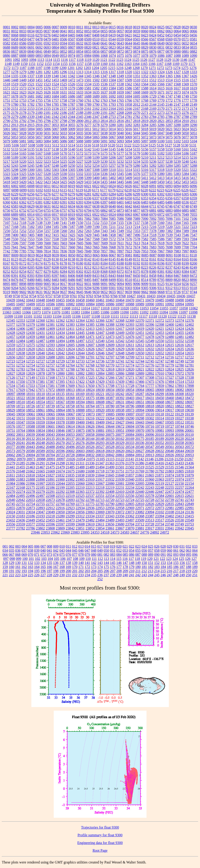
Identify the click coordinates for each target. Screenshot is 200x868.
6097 (7, 190)
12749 (179, 361)
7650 (47, 247)
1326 (169, 72)
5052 (7, 137)
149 (138, 563)
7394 (193, 231)
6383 (55, 202)
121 (156, 559)
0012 (88, 27)
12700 (80, 357)
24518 (105, 532)
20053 (70, 435)
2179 (31, 113)
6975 (169, 215)
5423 (47, 182)
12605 (70, 345)
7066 (15, 219)
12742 (130, 361)
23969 (65, 532)
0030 (193, 27)
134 (43, 563)
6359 (193, 198)
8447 (128, 276)
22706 (90, 500)
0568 (161, 39)
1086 (161, 56)
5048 (169, 133)
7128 (31, 223)
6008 (31, 186)
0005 (39, 27)
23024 (11, 512)
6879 (145, 210)
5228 (88, 162)
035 (12, 550)
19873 (70, 430)
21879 (189, 475)
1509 (128, 80)
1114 (49, 60)
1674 (185, 92)
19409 (100, 422)
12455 (179, 333)
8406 (72, 276)
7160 (161, 223)
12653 (170, 353)
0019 (137, 27)
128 (5, 563)
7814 (47, 251)
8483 (55, 280)
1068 (104, 56)
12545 (140, 341)
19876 (90, 430)
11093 (154, 312)
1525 (63, 84)
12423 (170, 329)
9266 (31, 288)
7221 (177, 227)
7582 (145, 239)
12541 (110, 341)
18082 (179, 390)
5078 (193, 137)
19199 (70, 418)
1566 (161, 84)
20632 (160, 451)
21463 (30, 467)
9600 (15, 292)
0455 (185, 35)
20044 (60, 435)
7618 (161, 243)
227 (43, 575)
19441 (130, 422)
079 (87, 555)
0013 (96, 27)
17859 (160, 386)
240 (125, 575)
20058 (90, 435)
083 (113, 555)
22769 (70, 504)
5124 (144, 145)
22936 (90, 508)
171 (81, 567)
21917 (100, 479)
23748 (170, 524)
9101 (153, 284)
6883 (169, 210)
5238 (169, 162)
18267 (130, 394)
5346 (128, 174)
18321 (11, 398)
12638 (21, 353)
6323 (47, 198)
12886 (120, 373)
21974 (179, 479)
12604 (60, 345)
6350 (128, 198)
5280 (137, 166)
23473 (70, 520)
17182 (70, 378)
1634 (88, 92)
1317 (112, 72)
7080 (72, 219)
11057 (174, 308)
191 (12, 571)
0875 (145, 52)
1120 (96, 60)
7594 (193, 239)
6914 (31, 215)
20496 (70, 447)
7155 (120, 223)
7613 (137, 243)
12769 (100, 365)
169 (68, 567)
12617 (189, 345)
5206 (112, 157)
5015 (120, 129)
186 (176, 567)
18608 (100, 402)
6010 (39, 186)
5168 (47, 153)
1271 (152, 68)
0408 (96, 35)
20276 (80, 443)
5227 (80, 162)
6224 (169, 190)
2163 (104, 109)
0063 (169, 31)
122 (163, 559)
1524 (55, 84)
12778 (160, 365)
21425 (170, 463)
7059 (7, 219)
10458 (80, 300)
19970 (140, 430)
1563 (137, 84)
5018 (145, 129)
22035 (50, 483)
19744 (179, 426)
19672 (120, 426)
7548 (7, 239)
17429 (100, 382)
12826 (189, 369)
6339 (112, 198)
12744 (140, 361)
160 (12, 567)
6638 (96, 206)
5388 (15, 178)
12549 (150, 341)
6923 (104, 215)
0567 (153, 39)
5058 (47, 137)
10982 (70, 304)
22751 (21, 504)
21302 (70, 463)
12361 (50, 320)
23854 (100, 528)
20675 (21, 455)
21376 (120, 463)
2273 (161, 113)
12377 (11, 325)
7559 (63, 239)
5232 (120, 162)
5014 (112, 129)
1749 (185, 96)
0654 (193, 43)
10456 (70, 300)
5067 (112, 137)
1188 (31, 68)
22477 (189, 492)
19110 (150, 414)
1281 (39, 72)
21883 (21, 479)
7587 (169, 239)
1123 (120, 60)
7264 (96, 231)
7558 (55, 239)
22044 (60, 483)
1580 (80, 88)
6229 (15, 194)
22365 (80, 492)
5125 (152, 145)
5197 (80, 157)
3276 (80, 125)
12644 (80, 353)
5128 (177, 145)
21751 (120, 471)
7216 (153, 227)
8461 (161, 276)
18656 (150, 402)
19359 (40, 422)
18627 (110, 402)
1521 (31, 84)
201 (75, 571)
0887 (15, 56)
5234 (137, 162)
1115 (57, 60)
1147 (192, 60)
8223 (145, 267)
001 (5, 546)
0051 (72, 31)
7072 (31, 219)
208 (119, 571)
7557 (47, 239)
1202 (79, 68)
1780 (15, 104)
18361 (60, 398)
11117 (143, 316)
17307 (140, 378)
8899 (31, 284)
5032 (55, 133)
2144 (153, 104)
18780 (110, 406)
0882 (193, 52)
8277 (39, 272)
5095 (137, 141)
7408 (39, 235)
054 (132, 550)
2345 (80, 117)
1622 (15, 92)
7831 (55, 251)
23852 (90, 528)
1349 (120, 76)
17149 (30, 378)
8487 (80, 280)
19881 (100, 430)
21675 (70, 471)
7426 (80, 235)
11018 (105, 308)
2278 (7, 117)
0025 (161, 27)
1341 (63, 76)
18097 (11, 394)
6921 (88, 215)
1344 (80, 76)
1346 (96, 76)
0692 (39, 47)
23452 (40, 520)
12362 (60, 320)
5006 (47, 129)
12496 (70, 341)
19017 (170, 410)
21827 (50, 475)
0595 (72, 43)
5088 (80, 141)
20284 (90, 443)
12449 (120, 333)
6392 (72, 202)
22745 (11, 504)
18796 (130, 406)
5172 (80, 153)
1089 (185, 56)
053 (125, 550)
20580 (30, 451)
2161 (88, 109)
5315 (137, 170)
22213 (90, 488)
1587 (137, 88)
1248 (128, 68)
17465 (130, 382)
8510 (128, 280)
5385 (193, 174)
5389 (23, 178)
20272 (70, 443)
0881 (185, 52)
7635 (7, 247)
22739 (170, 500)
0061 (153, 31)
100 (25, 559)
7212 (120, 227)
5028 (23, 133)
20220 (179, 439)
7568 (96, 239)
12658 (30, 357)
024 (144, 546)
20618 (100, 451)
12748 (170, 361)
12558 (189, 341)
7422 (63, 235)
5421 (31, 182)
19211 (80, 418)
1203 (87, 68)
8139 (80, 259)
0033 (23, 31)
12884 (100, 373)
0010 (72, 27)
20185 (150, 439)
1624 (31, 92)
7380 (161, 231)
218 (182, 571)
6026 (128, 186)
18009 (60, 390)
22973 (160, 508)
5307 (88, 170)
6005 (23, 186)
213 (151, 571)
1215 (112, 68)
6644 (145, 206)
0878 (169, 52)
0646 (145, 43)
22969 (130, 508)
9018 (72, 284)
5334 (96, 174)
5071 (137, 137)
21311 (80, 463)
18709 (11, 406)
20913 (150, 455)
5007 (55, 129)
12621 (40, 349)
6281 (88, 194)
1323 (153, 72)
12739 (110, 361)
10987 (120, 304)
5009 (72, 129)
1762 (96, 100)
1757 (55, 100)
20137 (70, 439)
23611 (100, 524)
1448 (15, 80)
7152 (96, 223)
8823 (185, 280)
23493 (120, 520)
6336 (88, 198)
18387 (110, 398)
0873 (128, 52)
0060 (145, 31)
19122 (169, 414)
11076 (56, 312)
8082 (137, 255)
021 (125, 546)
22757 (50, 504)
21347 (100, 463)
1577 (55, 88)
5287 (185, 166)
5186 (185, 153)
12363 (70, 320)
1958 (128, 104)
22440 (140, 492)
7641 (15, 247)
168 (62, 567)
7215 (145, 227)
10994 (179, 304)
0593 (55, 43)
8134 (63, 259)
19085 (110, 414)
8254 (23, 272)
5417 (193, 178)
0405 (72, 35)
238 (113, 575)
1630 (55, 92)
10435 (171, 296)
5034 (72, 133)
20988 (41, 459)
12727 (40, 361)
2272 (153, 113)
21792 (160, 471)
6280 (80, 194)
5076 (177, 137)
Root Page (100, 850)
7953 (145, 251)
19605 (60, 426)
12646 (100, 353)
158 (195, 563)
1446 (7, 80)
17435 (110, 382)
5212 (161, 157)
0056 (112, 31)
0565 (137, 39)
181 (144, 567)
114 (113, 559)
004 (24, 546)
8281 (55, 272)
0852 (63, 52)
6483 (145, 202)
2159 (80, 109)
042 (56, 550)
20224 (189, 439)
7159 (153, 223)
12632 (150, 349)
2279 (15, 117)
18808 (140, 406)
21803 (170, 471)
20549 (160, 447)
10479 (150, 300)
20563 (179, 447)
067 (12, 555)
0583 (15, 43)
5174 (96, 153)
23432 (11, 520)
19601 (50, 426)
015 (94, 546)
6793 (80, 210)
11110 (105, 316)
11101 (28, 316)
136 (56, 563)
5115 (80, 145)
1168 (168, 64)
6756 (55, 210)
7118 (23, 223)
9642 (72, 292)
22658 (40, 500)
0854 (80, 52)
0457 (7, 39)
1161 (112, 64)
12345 (11, 320)
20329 (120, 443)
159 (5, 567)
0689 (15, 47)
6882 (161, 210)
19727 (170, 426)
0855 (88, 52)
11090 (124, 312)
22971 (140, 508)
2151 (15, 109)
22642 (21, 500)
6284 (112, 194)
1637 (104, 92)
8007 (7, 255)
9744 (193, 292)
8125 (23, 259)
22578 (150, 496)
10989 (140, 304)
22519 (70, 496)
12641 (50, 353)
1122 (112, 60)
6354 (153, 198)
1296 (63, 72)
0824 (120, 47)
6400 (112, 202)
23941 (170, 528)
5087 (72, 141)
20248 (40, 443)
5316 (145, 170)
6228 (7, 194)
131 (24, 563)
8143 (96, 259)
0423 (145, 35)
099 (19, 559)
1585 (120, 88)
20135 (50, 439)
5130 (185, 145)
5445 (120, 182)
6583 (15, 206)
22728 (150, 500)
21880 (11, 479)
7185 (55, 227)
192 (18, 571)
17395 (60, 382)
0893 (39, 56)
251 (195, 575)
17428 (90, 382)
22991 (189, 508)
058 (157, 550)
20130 (21, 439)
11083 (76, 312)
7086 (120, 219)
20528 (110, 447)
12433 (50, 333)
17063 (170, 373)
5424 (55, 182)
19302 (150, 418)
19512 (179, 422)
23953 (45, 532)
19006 (150, 410)
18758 (70, 406)
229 (56, 575)
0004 (31, 27)
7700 (185, 247)
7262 (80, 231)
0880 (177, 52)
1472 (72, 80)
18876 (70, 410)
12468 (80, 337)
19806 (30, 430)
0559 (120, 39)
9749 (8, 296)
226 (37, 575)
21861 (140, 475)
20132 (30, 439)
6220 (144, 190)
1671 (161, 92)
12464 (70, 337)
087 (138, 555)
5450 (161, 182)
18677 (170, 402)
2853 (169, 121)
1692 (112, 96)
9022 (80, 284)
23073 (130, 512)
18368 (70, 398)
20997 (61, 459)
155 (176, 563)
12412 (80, 329)
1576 (47, 88)
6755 (47, 210)
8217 (128, 267)
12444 (70, 333)
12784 (30, 369)
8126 (31, 259)
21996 (30, 483)
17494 (170, 382)
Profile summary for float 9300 (100, 835)
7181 (23, 227)
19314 (160, 418)
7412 (47, 235)
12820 (130, 369)
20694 (30, 455)
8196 (161, 263)
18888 (80, 410)
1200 (63, 68)
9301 (112, 288)
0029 (185, 27)
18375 (90, 398)
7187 (72, 227)
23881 (140, 528)
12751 (11, 365)
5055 (23, 137)
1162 (120, 64)
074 (56, 555)
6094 (177, 186)
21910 (90, 479)
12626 (90, 349)
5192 (39, 157)
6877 (137, 210)
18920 (100, 410)
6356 (169, 198)
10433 (151, 296)
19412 (110, 422)
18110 (41, 394)
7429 (88, 235)
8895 (7, 284)
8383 (177, 272)
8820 (177, 280)
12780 (179, 365)
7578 (137, 239)
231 (68, 575)
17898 (189, 386)
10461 (100, 300)
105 (56, 559)
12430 (30, 333)
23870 (130, 528)
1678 (15, 96)
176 (113, 567)
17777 (150, 386)
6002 (15, 186)
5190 (23, 157)
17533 (189, 382)
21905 (80, 479)
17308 (150, 378)
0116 (31, 35)
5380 (161, 174)
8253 (15, 272)
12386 (100, 325)
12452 (150, 333)
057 (151, 550)
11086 (105, 312)
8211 (80, 267)
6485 (161, 202)
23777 (11, 528)
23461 (60, 520)
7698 (169, 247)
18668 (160, 402)
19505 (170, 422)
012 (75, 546)
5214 (177, 157)
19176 (40, 418)
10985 (100, 304)
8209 (63, 267)
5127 (168, 145)
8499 (112, 280)
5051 (193, 133)
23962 (55, 532)
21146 (149, 459)
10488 (170, 300)
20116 (10, 439)
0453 (169, 35)
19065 (51, 414)
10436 (181, 296)
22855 (11, 508)
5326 (31, 174)
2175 (7, 113)
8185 (112, 263)
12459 (30, 337)
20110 (189, 435)
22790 (110, 504)
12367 (110, 320)
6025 (120, 186)
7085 (112, 219)
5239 (177, 162)
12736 (100, 361)
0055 (104, 31)
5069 (128, 137)
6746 (169, 206)
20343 (150, 443)
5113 (64, 145)
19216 (90, 418)
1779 (7, 104)
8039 (56, 255)
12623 (60, 349)
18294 (149, 394)
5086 (63, 141)
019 (113, 546)
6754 (39, 210)
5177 (120, 153)
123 (169, 559)
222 (12, 575)
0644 (128, 43)
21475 (50, 467)
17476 (160, 382)
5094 (128, 141)
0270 (39, 35)
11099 (9, 316)
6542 (7, 206)
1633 (80, 92)
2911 (193, 121)
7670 (120, 247)
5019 (153, 129)
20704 (50, 455)
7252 (23, 231)
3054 (63, 125)
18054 (130, 390)
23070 (110, 512)
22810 (140, 504)
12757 (50, 365)
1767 (137, 100)
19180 (50, 418)
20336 (140, 443)
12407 (30, 329)
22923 (70, 508)
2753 (112, 117)
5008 (63, 129)
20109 (179, 435)
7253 (31, 231)
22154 (189, 483)
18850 (21, 410)
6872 (112, 210)
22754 (30, 504)
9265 (23, 288)
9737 (185, 292)
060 (170, 550)
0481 (55, 39)
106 (63, 559)
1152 (40, 64)
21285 (21, 463)
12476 (130, 337)
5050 (185, 133)
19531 (189, 422)
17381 (40, 382)
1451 (39, 80)
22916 (60, 508)
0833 (177, 47)
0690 (23, 47)
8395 (47, 276)
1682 (39, 96)
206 (106, 571)
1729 (153, 96)
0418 (104, 35)
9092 (112, 284)
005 (30, 546)
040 (43, 550)
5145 (112, 149)
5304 (63, 170)
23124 (179, 512)
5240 (185, 162)
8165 (185, 259)
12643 (70, 353)
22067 (100, 483)
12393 (130, 325)
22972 (150, 508)
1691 (104, 96)
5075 (169, 137)
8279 (47, 272)
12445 (80, 333)
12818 (110, 369)
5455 (193, 182)
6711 (153, 206)
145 (113, 563)
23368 (140, 516)
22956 (110, 508)
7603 (63, 243)
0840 (31, 52)
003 (18, 546)
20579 (21, 451)
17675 (100, 386)
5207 (120, 157)
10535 (40, 304)
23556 (11, 524)
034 (5, 550)
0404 (63, 35)
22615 (179, 496)
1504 (112, 80)
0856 (96, 52)
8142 (88, 259)
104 (50, 559)
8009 (15, 255)
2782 (137, 117)
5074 (161, 137)
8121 (7, 259)
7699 (177, 247)
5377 (145, 174)
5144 (104, 149)
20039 (30, 435)
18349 (50, 398)
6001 (7, 186)
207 (113, 571)
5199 (96, 157)
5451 (169, 182)
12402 (189, 325)
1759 (72, 100)
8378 (145, 272)
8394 (39, 276)
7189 (88, 227)
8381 (161, 272)
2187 (72, 113)
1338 (39, 76)
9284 (55, 288)
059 (163, 550)
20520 (80, 447)
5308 (96, 170)
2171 (169, 109)
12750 (189, 361)
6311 (39, 198)
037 (24, 550)
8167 (7, 263)
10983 (80, 304)
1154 (56, 64)
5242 (7, 166)
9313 (177, 288)
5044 (137, 133)
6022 (96, 186)
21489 (90, 467)
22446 (150, 492)
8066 (104, 255)
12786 (50, 369)
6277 (55, 194)
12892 (150, 373)
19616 (80, 426)
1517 (193, 80)
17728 (130, 386)
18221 (100, 394)
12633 (160, 349)
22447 (160, 492)
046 (81, 550)
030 (176, 546)
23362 (130, 516)
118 (137, 559)
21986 (21, 483)
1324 (161, 72)
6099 (23, 190)
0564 (128, 39)
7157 (136, 223)
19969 (130, 430)
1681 (31, 96)
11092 (144, 312)
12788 (70, 369)
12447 (100, 333)
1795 (120, 104)
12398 (160, 325)
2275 (177, 113)
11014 (85, 308)
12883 (90, 373)
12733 (80, 361)
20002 (11, 435)
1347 (104, 76)
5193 (47, 157)
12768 (90, 365)
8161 (153, 259)
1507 (120, 80)
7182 (31, 227)
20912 (140, 455)
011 (68, 546)
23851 (80, 528)
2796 (47, 121)
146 (119, 563)
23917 (150, 528)
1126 (144, 60)
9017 (63, 284)
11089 (115, 312)
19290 (130, 418)
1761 (88, 100)
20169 (130, 439)
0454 (177, 35)
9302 (120, 288)
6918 (63, 215)
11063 (7, 312)
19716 (150, 426)
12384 (80, 325)
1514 (169, 80)
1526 (72, 84)
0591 (39, 43)
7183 (39, 227)
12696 (70, 357)
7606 (88, 243)
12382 (60, 325)
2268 (120, 113)
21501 (120, 467)
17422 (80, 382)
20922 (160, 455)
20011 (21, 435)
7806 (39, 251)
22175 (30, 488)
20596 (60, 451)
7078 (55, 219)
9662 (145, 292)
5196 (72, 157)
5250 (72, 166)
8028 (47, 255)
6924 (112, 215)
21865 (150, 475)
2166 (128, 109)
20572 (189, 447)
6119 (79, 190)
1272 (160, 68)
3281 (120, 125)
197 (49, 571)
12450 (130, 333)
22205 (70, 488)
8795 (161, 280)
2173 (185, 109)
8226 (153, 267)
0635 (88, 43)
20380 (21, 447)
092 (170, 555)
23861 (110, 528)
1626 (47, 92)
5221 (31, 162)
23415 (189, 516)
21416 (160, 463)
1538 (120, 84)
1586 (128, 88)
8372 (120, 272)
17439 (120, 382)
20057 (80, 435)
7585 (153, 239)
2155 (47, 109)
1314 (88, 72)
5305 (72, 170)
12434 (60, 333)
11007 (56, 308)
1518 (7, 84)
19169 (30, 418)
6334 (72, 198)
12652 (160, 353)
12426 (189, 329)
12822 (150, 369)
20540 (140, 447)
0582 (7, 43)
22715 (100, 500)
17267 (120, 378)
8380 (153, 272)
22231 (120, 488)
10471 (140, 300)
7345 (112, 231)
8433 (96, 276)
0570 (177, 39)
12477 (140, 337)
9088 (96, 284)
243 (144, 575)
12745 (150, 361)
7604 (72, 243)
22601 (170, 496)
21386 (140, 463)
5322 (193, 170)
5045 (145, 133)
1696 (145, 96)
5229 (96, 162)
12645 (90, 353)
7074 (39, 219)
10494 (189, 300)
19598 (40, 426)
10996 (7, 308)
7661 (80, 247)
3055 (72, 125)
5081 (23, 141)
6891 (23, 215)
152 (157, 563)
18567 (60, 402)
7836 (63, 251)
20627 (140, 451)
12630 (130, 349)
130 (18, 563)
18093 (189, 390)
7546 (185, 235)
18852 (30, 410)
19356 (30, 422)
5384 (185, 174)
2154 (39, 109)
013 (81, 546)
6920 (80, 215)
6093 (169, 186)
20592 (50, 451)
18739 (50, 406)
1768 (145, 100)
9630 (31, 292)
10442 (21, 300)
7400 (15, 235)
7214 (137, 227)
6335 (80, 198)
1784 (47, 104)
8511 (136, 280)
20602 (70, 451)
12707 (110, 357)
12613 (150, 345)
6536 (185, 202)
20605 (90, 451)
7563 (72, 239)
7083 (96, 219)
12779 (170, 365)
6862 (104, 210)
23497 (130, 520)
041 (49, 550)
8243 (177, 267)
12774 (130, 365)
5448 (145, 182)
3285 (153, 125)
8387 (193, 272)
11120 (162, 316)
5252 (88, 166)
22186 (50, 488)
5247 (47, 166)
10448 (40, 300)
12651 (150, 353)
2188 (80, 113)
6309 (23, 198)
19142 (11, 418)
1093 (25, 60)
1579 (72, 88)
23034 (30, 512)
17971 (40, 390)
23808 (50, 528)
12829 (30, 373)
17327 (170, 378)
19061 (31, 414)
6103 (47, 190)
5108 (32, 145)
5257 (112, 166)
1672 (169, 92)
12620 (30, 349)
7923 (128, 251)
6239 (23, 194)
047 (87, 550)
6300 (145, 194)
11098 (193, 312)
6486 (169, 202)
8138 (72, 259)
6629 (31, 206)
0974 (72, 56)
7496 (137, 235)
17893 (179, 386)
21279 (11, 463)
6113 (55, 190)
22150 (179, 483)
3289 (185, 125)
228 (49, 575)
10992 (170, 304)
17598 (60, 386)
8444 (120, 276)
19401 (90, 422)
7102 (185, 219)
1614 (153, 88)
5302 (47, 170)
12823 (160, 369)
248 (176, 575)
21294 (50, 463)
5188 (7, 157)
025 (151, 546)
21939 (120, 479)
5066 (104, 137)
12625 (80, 349)
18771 (100, 406)
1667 (128, 92)
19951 (120, 430)
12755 (40, 365)
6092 (161, 186)
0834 (185, 47)
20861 (120, 455)
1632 (72, 92)
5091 (104, 141)
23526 (170, 520)
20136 (60, 439)
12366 (100, 320)
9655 (112, 292)
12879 (50, 373)
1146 (184, 60)
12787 (60, 369)
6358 (185, 198)
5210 (145, 157)
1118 (80, 60)
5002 (15, 129)
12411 (70, 329)
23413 (179, 516)
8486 (72, 280)
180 (138, 567)
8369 (112, 272)
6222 (153, 190)
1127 (152, 60)
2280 (23, 117)
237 (106, 575)
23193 (40, 516)
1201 (71, 68)
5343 (112, 174)
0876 (153, 52)
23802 (40, 528)
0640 (96, 43)
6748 (185, 206)
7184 (47, 227)
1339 (47, 76)
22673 (50, 500)
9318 (193, 288)
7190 (96, 227)
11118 (153, 316)
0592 (47, 43)
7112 (15, 223)
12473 (110, 337)
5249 (63, 166)
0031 (7, 31)
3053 (55, 125)
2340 (39, 117)
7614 (145, 243)
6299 (137, 194)
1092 (16, 60)
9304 (137, 288)
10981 (60, 304)
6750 (7, 210)
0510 (96, 39)
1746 (161, 96)
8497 (96, 280)
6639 (104, 206)
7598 (31, 243)
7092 (153, 219)
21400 (150, 463)
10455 (60, 300)
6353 (145, 198)
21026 (71, 459)
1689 (96, 96)
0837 (15, 52)
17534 (11, 386)
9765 (106, 296)
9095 (128, 284)
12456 (189, 333)
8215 (112, 267)
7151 (88, 223)
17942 (30, 390)
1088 (177, 56)
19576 (11, 426)
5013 (104, 129)
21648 (21, 471)
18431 (150, 398)
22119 (159, 483)
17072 (179, 373)
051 (113, 550)
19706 (140, 426)
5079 (7, 141)
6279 (72, 194)
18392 (120, 398)
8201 (7, 267)
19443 (140, 422)
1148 (8, 64)
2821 (161, 121)
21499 (110, 467)
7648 (39, 247)
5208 (128, 157)
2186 (63, 113)
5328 (47, 174)
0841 (39, 52)
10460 (90, 300)
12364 (80, 320)
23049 (50, 512)
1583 (104, 88)
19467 (160, 422)
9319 (7, 292)
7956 (153, 251)
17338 (189, 378)
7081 (80, 219)
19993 (170, 430)
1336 (23, 76)
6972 (161, 215)
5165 (23, 153)
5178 (128, 153)
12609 (110, 345)
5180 (145, 153)
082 (106, 555)
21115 (110, 459)
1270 (144, 68)
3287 (169, 125)
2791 (15, 121)
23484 (100, 520)
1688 (88, 96)
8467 (177, 276)
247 (170, 575)
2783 (145, 117)
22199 (60, 488)
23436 (21, 520)
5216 (193, 157)
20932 (179, 455)
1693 (120, 96)
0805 (63, 47)
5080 (15, 141)
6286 (128, 194)
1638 (112, 92)
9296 (96, 288)
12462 (60, 337)
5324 (15, 174)
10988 (130, 304)
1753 (23, 100)
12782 (11, 369)
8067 (112, 255)
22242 (140, 488)
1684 (55, 96)
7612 (128, 243)
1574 (31, 88)
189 (195, 567)
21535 (170, 467)
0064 (177, 31)
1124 (128, 60)
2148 (185, 104)
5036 (88, 133)
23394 (160, 516)
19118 (159, 414)
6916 (47, 215)
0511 (104, 39)
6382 (47, 202)
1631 (63, 92)
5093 (120, 141)
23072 (120, 512)
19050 (21, 414)
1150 (24, 64)
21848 (120, 475)
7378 (153, 231)
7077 (47, 219)
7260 (63, 231)
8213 (96, 267)
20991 (51, 459)
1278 (15, 72)
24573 (115, 532)
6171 (96, 190)
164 (37, 567)
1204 (95, 68)
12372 (160, 320)
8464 (169, 276)
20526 (90, 447)
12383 (70, 325)
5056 (31, 137)
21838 (80, 475)
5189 (15, 157)
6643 (137, 206)
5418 (7, 182)
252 (100, 579)
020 (119, 546)
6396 (96, 202)
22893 (40, 508)
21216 (169, 459)
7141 (63, 223)
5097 (145, 141)
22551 (100, 496)
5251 (80, 166)
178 (125, 567)
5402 (112, 178)
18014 (80, 390)
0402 (55, 35)
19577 (21, 426)
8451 (145, 276)
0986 (96, 56)
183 (157, 567)
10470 (130, 300)
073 (49, 555)
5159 (169, 149)
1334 (7, 76)
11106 (76, 316)
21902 (70, 479)
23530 (179, 520)
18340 (40, 398)
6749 (193, 206)
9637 (63, 292)
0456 (193, 35)
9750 (16, 296)
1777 (185, 100)
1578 (63, 88)
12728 (50, 361)
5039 (112, 133)
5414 (169, 178)
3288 (177, 125)
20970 (21, 459)
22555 (120, 496)
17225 (90, 378)
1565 (153, 84)
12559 (11, 345)
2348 (104, 117)
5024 (185, 129)
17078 (189, 373)
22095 (140, 483)
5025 (193, 129)
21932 (110, 479)
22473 (170, 492)
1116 (64, 60)
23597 (60, 524)
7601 (55, 243)
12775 (140, 365)
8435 (104, 276)
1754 (31, 100)
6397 (104, 202)
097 (6, 559)
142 (94, 563)
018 (106, 546)
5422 (39, 182)
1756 (47, 100)
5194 (55, 157)
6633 (63, 206)
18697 (189, 402)
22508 (50, 496)
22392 (100, 492)
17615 (80, 386)
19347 (21, 422)
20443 (30, 447)
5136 (39, 149)
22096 (150, 483)
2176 (15, 113)
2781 (128, 117)
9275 (47, 288)
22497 (40, 496)
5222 (39, 162)
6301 (153, 194)
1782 (31, 104)
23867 (120, 528)
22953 (100, 508)
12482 (189, 337)
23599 (70, 524)
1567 (169, 84)
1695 (137, 96)
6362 (23, 202)
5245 (31, 166)
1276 (193, 68)
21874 (170, 475)
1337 (31, 76)
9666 (153, 292)
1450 (31, 80)
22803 (120, 504)
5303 (55, 170)
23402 (170, 516)
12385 (90, 325)
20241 (21, 443)
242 (138, 575)
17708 (110, 386)
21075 (91, 459)
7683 (153, 247)
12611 (130, 345)
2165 (120, 109)
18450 (160, 398)
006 (37, 546)
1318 (120, 72)
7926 (137, 251)
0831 (161, 47)
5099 (153, 141)
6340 (120, 198)
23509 (140, 520)
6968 (145, 215)
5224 (55, 162)
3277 (88, 125)
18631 (120, 402)
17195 (80, 378)
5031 (47, 133)
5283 (161, 166)
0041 (63, 31)
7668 (112, 247)
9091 (104, 284)
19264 (110, 418)
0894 (47, 56)
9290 (63, 288)
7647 (31, 247)
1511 (145, 80)
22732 (160, 500)
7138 (39, 223)
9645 (80, 292)
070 (30, 555)
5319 (169, 170)
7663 (88, 247)
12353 (21, 320)
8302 (80, 272)
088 (144, 555)
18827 (189, 406)
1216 (120, 68)
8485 (63, 280)
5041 (128, 133)
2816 (120, 121)
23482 (90, 520)
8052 (80, 255)
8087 (153, 255)
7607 (96, 243)
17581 (50, 386)
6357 (177, 198)
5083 (39, 141)
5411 (145, 178)
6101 (31, 190)
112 (100, 559)
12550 (160, 341)
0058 (128, 31)
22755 (40, 504)
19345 (11, 422)
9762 (81, 296)
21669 (50, 471)
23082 (140, 512)
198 (56, 571)
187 (182, 567)
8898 (23, 284)
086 (132, 555)
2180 (39, 113)
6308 (15, 198)
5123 (136, 145)
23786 (30, 528)
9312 (169, 288)
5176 (112, 153)
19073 (90, 414)
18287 (140, 394)
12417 (120, 329)
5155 (137, 149)
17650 (90, 386)
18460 (170, 398)
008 (49, 546)
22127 (170, 483)
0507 (72, 39)
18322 (21, 398)
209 (125, 571)
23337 (100, 516)
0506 (63, 39)
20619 (110, 451)
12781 (189, 365)
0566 (145, 39)
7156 (128, 223)
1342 (72, 76)
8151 (137, 259)
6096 (193, 186)
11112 (124, 316)
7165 (185, 223)
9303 (128, 288)
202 (81, 571)
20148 (100, 439)
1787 (72, 104)
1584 (112, 88)
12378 (21, 325)
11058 (183, 308)
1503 (104, 80)
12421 (160, 329)
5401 (104, 178)
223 (18, 575)
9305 (145, 288)
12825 (179, 369)
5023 (177, 129)
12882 (80, 373)
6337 (96, 198)
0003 (23, 27)
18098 (21, 394)
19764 (21, 430)
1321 (137, 72)
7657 (63, 247)
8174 (39, 263)
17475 (150, 382)
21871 (160, 475)
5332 (80, 174)
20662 (11, 455)
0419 (112, 35)
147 (125, 563)
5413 (161, 178)
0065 (185, 31)
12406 (21, 329)
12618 (11, 349)
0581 (193, 39)
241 (132, 575)
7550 (15, 239)
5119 (103, 145)
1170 (184, 64)
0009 (63, 27)
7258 (55, 231)
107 (69, 559)
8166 (193, 259)
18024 (90, 390)
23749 (179, 524)
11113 (134, 316)
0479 (47, 39)
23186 (30, 516)
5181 (153, 153)
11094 (164, 312)
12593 (50, 345)
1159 (96, 64)
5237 (161, 162)
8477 (23, 280)
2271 (145, 113)
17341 (11, 382)
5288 (193, 166)
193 (24, 571)
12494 (60, 341)
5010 (80, 129)
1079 (153, 56)
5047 (161, 133)
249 (182, 575)
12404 (11, 329)
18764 (90, 406)
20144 (90, 439)
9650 (96, 292)
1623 (23, 92)
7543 (177, 235)
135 (49, 563)
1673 (177, 92)
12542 (120, 341)
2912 (7, 125)
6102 (39, 190)
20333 (130, 443)
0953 (63, 56)
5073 (153, 137)
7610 (112, 243)
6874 (128, 210)
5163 (7, 153)
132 (30, 563)
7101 (177, 219)
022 (132, 546)
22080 (110, 483)
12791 (90, 369)
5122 (128, 145)
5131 (193, 145)
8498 (104, 280)
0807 (72, 47)
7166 (193, 223)
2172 (177, 109)
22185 (40, 488)
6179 (112, 190)
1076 (128, 56)
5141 (80, 149)
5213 (169, 157)
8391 (15, 276)
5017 (137, 129)
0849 (47, 52)
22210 (80, 488)
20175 (140, 439)
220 (195, 571)
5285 (177, 166)
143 (100, 563)
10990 (150, 304)
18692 (179, 402)
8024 (39, 255)
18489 (11, 402)
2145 (161, 104)
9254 (177, 284)
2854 (177, 121)
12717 (179, 357)
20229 (11, 443)
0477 (31, 39)
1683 (47, 96)
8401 (63, 276)
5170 (63, 153)
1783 (39, 104)
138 (68, 563)
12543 (130, 341)
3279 (104, 125)
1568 (177, 84)
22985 (179, 508)
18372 (80, 398)
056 (144, 550)
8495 (88, 280)
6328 (55, 198)
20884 (130, 455)
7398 (7, 235)
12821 (140, 369)
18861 (40, 410)
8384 (185, 272)
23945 (189, 528)
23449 (30, 520)
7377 (145, 231)
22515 (60, 496)
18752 (60, 406)
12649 (130, 353)
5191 (31, 157)
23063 (90, 512)
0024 (153, 27)
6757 (63, 210)
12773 (120, 365)
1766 (128, 100)
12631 (140, 349)
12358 (30, 320)
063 (188, 550)
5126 (160, 145)
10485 (160, 300)
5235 (145, 162)
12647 (110, 353)
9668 (161, 292)
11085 (95, 312)
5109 (40, 145)
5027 (15, 133)
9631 (39, 292)
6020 (80, 186)
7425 (72, 235)
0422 (137, 35)
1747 (169, 96)
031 (182, 546)
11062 (193, 308)
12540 (100, 341)
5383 (177, 174)
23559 (21, 524)
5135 (31, 149)
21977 (189, 479)
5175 (104, 153)
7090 (145, 219)
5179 (137, 153)
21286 (30, 463)
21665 (40, 471)
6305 (185, 194)
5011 (88, 129)
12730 (70, 361)
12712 (150, 357)
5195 (63, 157)
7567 (88, 239)
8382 (169, 272)
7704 (193, 247)
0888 (23, 56)
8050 (72, 255)
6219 (136, 190)
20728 (70, 455)
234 (87, 575)
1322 (145, 72)
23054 (70, 512)
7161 (169, 223)
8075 (121, 255)
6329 (63, 198)
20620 (120, 451)
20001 (189, 430)
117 (131, 559)
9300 (104, 288)
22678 (60, 500)
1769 (153, 100)
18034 (110, 390)
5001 (7, 129)
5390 (31, 178)
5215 (185, 157)
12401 (179, 325)
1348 (112, 76)
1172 (7, 68)
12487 (40, 341)
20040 (40, 435)
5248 (55, 166)
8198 (177, 263)
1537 (112, 84)
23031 (21, 512)
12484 (21, 341)
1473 (80, 80)
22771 (80, 504)
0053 (88, 31)
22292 (60, 492)
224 (24, 575)
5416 (185, 178)
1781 (23, 104)
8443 (112, 276)
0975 (80, 56)
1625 (39, 92)
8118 (193, 255)
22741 (179, 500)
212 (144, 571)
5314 (128, 170)
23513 (150, 520)
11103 (48, 316)
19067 (70, 414)
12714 (160, 357)
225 (30, 575)
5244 (23, 166)
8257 (31, 272)
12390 (120, 325)
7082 (88, 219)
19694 (130, 426)
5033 (63, 133)
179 (132, 567)
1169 (176, 64)
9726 (177, 292)
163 (30, 567)
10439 (11, 300)
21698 (90, 471)
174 (100, 567)
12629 (120, 349)
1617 (177, 88)
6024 (112, 186)
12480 (170, 337)
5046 (153, 133)
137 (62, 563)
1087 (169, 56)
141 (87, 563)
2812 (88, 121)
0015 (112, 27)
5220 (23, 162)
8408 (80, 276)
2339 (31, 117)
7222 (185, 227)
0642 (112, 43)
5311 (120, 170)
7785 (23, 251)
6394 (88, 202)
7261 (72, 231)
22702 (80, 500)
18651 (140, 402)
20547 (150, 447)
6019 (72, 186)
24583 (125, 532)
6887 (193, 210)
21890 (40, 479)
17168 (50, 378)
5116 (87, 145)
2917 (47, 125)
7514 (145, 235)
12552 (179, 341)
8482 (47, 280)
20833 (100, 455)
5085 (55, 141)
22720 (110, 500)
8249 (193, 267)
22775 (90, 504)
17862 (170, 386)
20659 (189, 451)
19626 (90, 426)
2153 (31, 109)
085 (125, 555)
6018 (63, 186)
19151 (21, 418)
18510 (21, 402)
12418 (130, 329)
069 (24, 555)
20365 (189, 443)
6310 (31, 198)
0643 (120, 43)
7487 (128, 235)
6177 (104, 190)
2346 (88, 117)
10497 (21, 304)
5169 (55, 153)
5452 (177, 182)
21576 (11, 471)
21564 (189, 467)
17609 (70, 386)
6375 (31, 202)
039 (37, 550)
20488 (50, 447)
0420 (120, 35)
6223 (161, 190)
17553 (30, 386)
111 (94, 559)
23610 (90, 524)
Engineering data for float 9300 (100, 843)
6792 (72, 210)
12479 (160, 337)
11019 (115, 308)
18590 (70, 402)
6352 (137, 198)
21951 (140, 479)
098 (12, 559)
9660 (137, 292)
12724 (21, 361)
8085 (145, 255)
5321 (185, 170)
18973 (130, 410)
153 (163, 563)
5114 (71, 145)
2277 (193, 113)
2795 (39, 121)
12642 (60, 353)
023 (138, 546)
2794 (31, 121)
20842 (110, 455)
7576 (128, 239)
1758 (63, 100)
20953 (189, 455)
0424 (153, 35)
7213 (128, 227)
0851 (55, 52)
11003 (46, 308)
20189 (160, 439)
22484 (11, 496)
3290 (193, 125)
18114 (50, 394)
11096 (173, 312)
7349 (120, 231)
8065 (96, 255)
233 (81, 575)
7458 (112, 235)
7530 (161, 235)
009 (56, 546)
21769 (140, 471)
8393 (31, 276)
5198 (88, 157)
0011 (80, 27)
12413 (90, 329)
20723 (60, 455)
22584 (160, 496)
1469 (63, 80)
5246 (39, 166)
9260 (7, 288)
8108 (177, 255)
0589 (31, 43)
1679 (23, 96)
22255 (170, 488)
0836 (7, 52)
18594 (80, 402)
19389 (70, 422)
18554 (40, 402)
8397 (55, 276)
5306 (80, 170)
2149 (193, 104)
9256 (185, 284)
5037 (96, 133)
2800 (80, 121)
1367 (185, 76)
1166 (152, 64)
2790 (7, 121)
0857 (104, 52)
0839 (23, 52)
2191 (104, 113)
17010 (160, 373)
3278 (96, 125)
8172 (23, 263)
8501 (120, 280)
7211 (112, 227)
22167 (11, 488)
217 (176, 571)
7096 (169, 219)
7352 (128, 231)
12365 (90, 320)
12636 (189, 349)
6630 (39, 206)
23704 (130, 524)
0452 (161, 35)
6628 (23, 206)
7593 (185, 239)
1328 (185, 72)
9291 (72, 288)
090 (157, 555)
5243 (15, 166)
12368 (120, 320)
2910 (185, 121)
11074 (46, 312)
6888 (7, 215)
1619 (193, 88)
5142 (88, 149)
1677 (7, 96)
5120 (112, 145)
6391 (63, 202)
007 (43, 546)
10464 (120, 300)
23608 (80, 524)
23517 (160, 520)
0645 (137, 43)
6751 (15, 210)
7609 (104, 243)
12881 (70, 373)
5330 (63, 174)
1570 (193, 84)
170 (75, 567)
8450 (137, 276)
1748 (177, 96)
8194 (153, 263)
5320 (177, 170)
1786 (63, 104)
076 (68, 555)
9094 (120, 284)
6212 (120, 190)
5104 (193, 141)
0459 (23, 39)
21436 (189, 463)
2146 (169, 104)
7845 (80, 251)
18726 (30, 406)
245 (157, 575)
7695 (161, 247)
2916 (39, 125)
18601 (90, 402)
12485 (30, 341)
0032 (15, 31)
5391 (39, 178)
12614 (160, 345)
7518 (153, 235)
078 (81, 555)
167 (56, 567)
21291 (40, 463)
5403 (120, 178)
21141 (130, 459)
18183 (90, 394)
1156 (72, 64)
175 (106, 567)
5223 (47, 162)
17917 (11, 390)
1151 (32, 64)
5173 (88, 153)
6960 (120, 215)
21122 (120, 459)
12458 (21, 337)
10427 (131, 296)
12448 (110, 333)
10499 (30, 304)
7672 (128, 247)
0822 (104, 47)
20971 (31, 459)
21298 (60, 463)
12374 (179, 320)
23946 (35, 532)
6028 (145, 186)
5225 (63, 162)
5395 (55, 178)
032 (188, 546)
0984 (88, 56)
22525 (80, 496)
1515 (177, 80)
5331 (72, 174)
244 (151, 575)
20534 (130, 447)
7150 (79, 223)
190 (5, 571)
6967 (137, 215)
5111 (48, 145)
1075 (120, 56)
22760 (60, 504)
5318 (161, 170)
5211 (153, 157)
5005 (39, 129)
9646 (88, 292)
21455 (21, 467)
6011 (47, 186)
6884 (177, 210)
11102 (38, 316)
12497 (80, 341)
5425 (63, 182)
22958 (120, 508)
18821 (170, 406)
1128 (160, 60)
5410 (137, 178)
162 (24, 567)
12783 (21, 369)
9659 (128, 292)
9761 (73, 296)
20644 (179, 451)
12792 (100, 369)
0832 (169, 47)
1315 (96, 72)
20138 (80, 439)
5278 (120, 166)
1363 (153, 76)
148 (132, 563)
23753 (189, 524)
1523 (47, 84)
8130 (55, 259)
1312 (72, 72)
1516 (185, 80)
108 (75, 559)
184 (163, 567)
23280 (60, 516)
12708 (120, 357)
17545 (21, 386)
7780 (15, 251)
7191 (104, 227)
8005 (193, 251)
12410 (60, 329)
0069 (23, 35)
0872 (120, 52)
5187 (193, 153)
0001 (7, 27)
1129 (168, 60)
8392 (23, 276)
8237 (169, 267)
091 (163, 555)
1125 (136, 60)
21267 (189, 459)
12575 (30, 345)
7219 (161, 227)
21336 (90, 463)
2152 (23, 109)
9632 (47, 292)
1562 (128, 84)
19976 (150, 430)
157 (188, 563)
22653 (30, 500)
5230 (104, 162)
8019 (31, 255)
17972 (50, 390)
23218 (50, 516)
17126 (11, 378)
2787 (177, 117)
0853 (72, 52)
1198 (47, 68)
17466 (140, 382)
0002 (15, 27)
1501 (88, 80)
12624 (70, 349)
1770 (161, 100)
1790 (96, 104)
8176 (55, 263)
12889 (140, 373)
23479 (80, 520)
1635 (96, 92)
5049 (177, 133)
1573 (23, 88)
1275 (185, 68)
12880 (60, 373)
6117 (71, 190)
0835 (193, 47)
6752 (23, 210)
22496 (30, 496)
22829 (160, 504)
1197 (39, 68)
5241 (193, 162)
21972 (170, 479)
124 (175, 559)
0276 (47, 35)
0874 (137, 52)
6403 (128, 202)
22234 (130, 488)
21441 (11, 467)
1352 (145, 76)
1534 (88, 84)
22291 (50, 492)
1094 (33, 60)
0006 (47, 27)
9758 (57, 296)
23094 (150, 512)
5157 (153, 149)
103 (44, 559)
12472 (100, 337)
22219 (110, 488)
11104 (57, 316)
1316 (104, 72)
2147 (177, 104)
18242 (120, 394)
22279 (40, 492)
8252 (7, 272)
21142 (139, 459)
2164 (112, 109)
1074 (112, 56)
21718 (100, 471)
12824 (170, 369)
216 (170, 571)
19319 (170, 418)
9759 (65, 296)
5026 (7, 133)
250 (188, 575)
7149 (71, 223)
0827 (128, 47)
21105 (100, 459)
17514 (179, 382)
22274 (21, 492)
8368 (104, 272)
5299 (23, 170)
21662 (30, 471)
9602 (23, 292)
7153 (104, 223)
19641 (100, 426)
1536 (104, 84)
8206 (39, 267)
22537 (90, 496)
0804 (55, 47)
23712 (140, 524)
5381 (169, 174)
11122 (172, 316)
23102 (160, 512)
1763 (104, 100)
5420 (23, 182)
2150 (7, 109)
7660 (72, 247)
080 (94, 555)
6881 (153, 210)
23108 (170, 512)
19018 (179, 410)
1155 (64, 64)
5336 (104, 174)
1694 (128, 96)
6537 (193, 202)
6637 (88, 206)
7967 (161, 251)
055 (138, 550)
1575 (39, 88)
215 (163, 571)
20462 (40, 447)
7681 (145, 247)
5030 (39, 133)
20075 (110, 435)
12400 (170, 325)
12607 (90, 345)
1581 (88, 88)
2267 (112, 113)
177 (119, 567)
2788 (185, 117)
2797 (55, 121)
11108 (96, 316)
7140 (55, 223)
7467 (120, 235)
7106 (193, 219)
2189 (88, 113)
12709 (130, 357)
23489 (110, 520)
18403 (130, 398)
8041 (64, 255)
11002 (36, 308)
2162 (96, 109)
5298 (15, 170)
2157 (63, 109)
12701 (90, 357)
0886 (7, 56)
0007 (55, 27)
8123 (15, 259)
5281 (145, 166)
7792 (31, 251)
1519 (15, 84)
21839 (90, 475)
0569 (169, 39)
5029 (31, 133)
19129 (179, 414)
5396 (63, 178)
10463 (110, 300)
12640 (40, 353)
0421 (128, 35)
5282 (153, 166)
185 (170, 567)
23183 (21, 516)
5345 (120, 174)
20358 (179, 443)
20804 (80, 455)
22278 (30, 492)
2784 (153, 117)
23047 (40, 512)
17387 (50, 382)
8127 (39, 259)
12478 (150, 337)
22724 (130, 500)
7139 (47, 223)
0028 (177, 27)
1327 (177, 72)
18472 (189, 398)
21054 (81, 459)
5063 (80, 137)
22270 (11, 492)
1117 (72, 60)
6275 (39, 194)
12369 (130, 320)
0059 (137, 31)
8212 (88, 267)
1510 (137, 80)
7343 (104, 231)
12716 (170, 357)
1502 (96, 80)
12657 (21, 357)
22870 (21, 508)
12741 (120, 361)
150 (144, 563)
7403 (23, 235)
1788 (80, 104)
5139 (63, 149)
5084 (47, 141)
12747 (160, 361)
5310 (112, 170)
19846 (60, 430)
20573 (11, 451)
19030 (189, 410)
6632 (55, 206)
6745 (161, 206)
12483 (11, 341)
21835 (70, 475)
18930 (110, 410)
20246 (30, 443)
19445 (150, 422)
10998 (27, 308)
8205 (31, 267)
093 (176, 555)
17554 (40, 386)
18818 (150, 406)
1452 (47, 80)
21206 (159, 459)
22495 (21, 496)
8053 (88, 255)
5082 (31, 141)
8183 (96, 263)
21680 (80, 471)
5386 (7, 178)
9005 (47, 284)
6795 (96, 210)
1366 (177, 76)
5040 (120, 133)
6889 (15, 215)
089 (151, 555)
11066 (27, 312)
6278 (63, 194)
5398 (80, 178)
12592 (40, 345)
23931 (160, 528)
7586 (161, 239)
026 (157, 546)
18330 (30, 398)
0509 (88, 39)
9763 (90, 296)
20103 (160, 435)
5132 (7, 149)
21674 (60, 471)
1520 (23, 84)
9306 (153, 288)
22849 (189, 504)
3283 (137, 125)
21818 (30, 475)
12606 (80, 345)
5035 (80, 133)
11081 (66, 312)
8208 (55, 267)
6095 (185, 186)
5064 (88, 137)
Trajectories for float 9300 (100, 827)
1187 (23, 68)
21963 (160, 479)
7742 (7, 251)
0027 (169, 27)
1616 (169, 88)
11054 (154, 308)
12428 (11, 333)
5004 (31, 129)
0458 (15, 39)
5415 (177, 178)
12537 (90, 341)
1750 (193, 96)
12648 (120, 353)
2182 (55, 113)
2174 (193, 109)
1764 (112, 100)
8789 (153, 280)
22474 (179, 492)
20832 (90, 455)
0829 (145, 47)
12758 (60, 365)
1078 (145, 56)
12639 (30, 353)
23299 (70, 516)
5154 (128, 149)
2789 (193, 117)
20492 (60, 447)
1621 (7, 92)
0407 (88, 35)
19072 (80, 414)
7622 (185, 243)
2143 (145, 104)
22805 (130, 504)
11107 (86, 316)
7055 (193, 215)
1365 (169, 76)
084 (119, 555)
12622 (50, 349)
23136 (189, 512)
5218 (15, 162)
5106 (15, 145)
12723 (11, 361)
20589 (40, 451)
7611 (120, 243)
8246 (185, 267)
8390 (7, 276)
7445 (96, 235)
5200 (104, 157)
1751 (7, 100)
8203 (15, 267)
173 (94, 567)
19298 (140, 418)
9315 (185, 288)
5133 (15, 149)
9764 (98, 296)
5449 (153, 182)
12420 (150, 329)
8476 (15, 280)
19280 (120, 418)
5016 (128, 129)
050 (106, 550)
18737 (40, 406)
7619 (169, 243)
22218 (100, 488)
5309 (104, 170)
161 (18, 567)
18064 (140, 390)
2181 (47, 113)
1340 (55, 76)
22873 (30, 508)
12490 (50, 341)
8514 (145, 280)
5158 (161, 149)
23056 (80, 512)
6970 (153, 215)
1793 (112, 104)
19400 (80, 422)
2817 (128, 121)
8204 (23, 267)
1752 (15, 100)
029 (170, 546)
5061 (63, 137)
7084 (104, 219)
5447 (137, 182)
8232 (161, 267)
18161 (70, 394)
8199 (185, 263)
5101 (169, 141)
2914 (23, 125)
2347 (96, 117)
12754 (30, 365)
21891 (50, 479)
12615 (170, 345)
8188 (120, 263)
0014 (104, 27)
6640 (112, 206)
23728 (150, 524)
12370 (140, 320)
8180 (80, 263)
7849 (88, 251)
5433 (88, 182)
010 (62, 546)
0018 (128, 27)
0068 (15, 35)
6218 (128, 190)
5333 (88, 174)
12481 (179, 337)
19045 (11, 414)
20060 (100, 435)
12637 (11, 353)
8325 (88, 272)
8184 (104, 263)
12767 (80, 365)
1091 (8, 60)
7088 (128, 219)
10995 (189, 304)
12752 (21, 365)
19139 (189, 414)
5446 (128, 182)
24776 (145, 532)
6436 (137, 202)
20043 (50, 435)
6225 (177, 190)
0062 (161, 31)
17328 (179, 378)
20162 (120, 439)
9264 (15, 288)
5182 (161, 153)
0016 (120, 27)
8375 (137, 272)
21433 (179, 463)
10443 (30, 300)
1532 (80, 84)
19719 (160, 426)
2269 (128, 113)
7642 (23, 247)
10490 (179, 300)
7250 (7, 231)
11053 (144, 308)
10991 (160, 304)
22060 (80, 483)
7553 (31, 239)
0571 (185, 39)
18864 (60, 410)
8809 (169, 280)
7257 (47, 231)
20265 (50, 443)
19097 (130, 414)
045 (75, 550)
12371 (150, 320)
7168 (15, 227)
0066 (193, 31)
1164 (136, 64)
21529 (160, 467)
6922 (96, 215)
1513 (161, 80)
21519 (140, 467)
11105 (67, 316)
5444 (112, 182)
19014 (160, 410)
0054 (96, 31)
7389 (185, 231)
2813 (96, 121)
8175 (47, 263)
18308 (179, 394)
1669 (145, 92)
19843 (50, 430)
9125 (161, 284)
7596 (15, 243)
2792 (23, 121)
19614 (70, 426)
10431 (141, 296)
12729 (60, 361)
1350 (128, 76)
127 (194, 559)
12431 (40, 333)
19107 (140, 414)
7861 (112, 251)
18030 (100, 390)
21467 (40, 467)
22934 (80, 508)
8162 (161, 259)
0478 (39, 39)
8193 (145, 263)
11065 (17, 312)
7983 (177, 251)
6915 (39, 215)
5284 (169, 166)
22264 (189, 488)
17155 (40, 378)
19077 (100, 414)
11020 (125, 308)
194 (30, 571)
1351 (137, 76)
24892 (155, 532)
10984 (90, 304)
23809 (60, 528)
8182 (88, 263)
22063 (90, 483)
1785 (55, 104)
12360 (40, 320)
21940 (130, 479)
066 (5, 555)
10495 (11, 304)
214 (157, 571)
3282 (128, 125)
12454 (170, 333)
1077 (137, 56)
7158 (144, 223)
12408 (40, 329)
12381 (50, 325)
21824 (40, 475)
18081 (170, 390)
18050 (120, 390)
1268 (136, 68)
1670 (153, 92)
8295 (72, 272)
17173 (60, 378)
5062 (72, 137)
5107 (23, 145)
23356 (120, 516)
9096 (137, 284)
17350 (21, 382)
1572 (15, 88)
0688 (7, 47)
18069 (160, 390)
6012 (55, 186)
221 (5, 575)
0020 (145, 27)
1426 (193, 76)
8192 (137, 263)
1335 (15, 76)
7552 (23, 239)
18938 (120, 410)
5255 (104, 166)
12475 (120, 337)
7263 (88, 231)
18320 (189, 394)
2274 (169, 113)
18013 (70, 390)
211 (138, 571)
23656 (110, 524)
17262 (100, 378)
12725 (30, 361)
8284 (63, 272)
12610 (120, 345)
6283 (104, 194)
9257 (193, 284)
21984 (11, 483)
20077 (120, 435)
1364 (161, 76)
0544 (112, 39)
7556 (39, 239)
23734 (160, 524)
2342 (55, 117)
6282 (96, 194)
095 (188, 555)
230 (62, 575)
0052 (80, 31)
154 (170, 563)
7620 (177, 243)
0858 (112, 52)
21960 (150, 479)
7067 (23, 219)
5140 (72, 149)
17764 (140, 386)
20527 (100, 447)
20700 (40, 455)
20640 (170, 451)
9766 (114, 296)
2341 (47, 117)
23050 (60, 512)
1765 (120, 100)
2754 (120, 117)
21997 (40, 483)
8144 (104, 259)
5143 (96, 149)
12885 (110, 373)
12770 (110, 365)
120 (150, 559)
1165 (144, 64)
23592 (40, 524)
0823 (112, 47)
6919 (72, 215)
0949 (55, 56)
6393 (80, 202)
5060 (55, 137)
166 (49, 567)
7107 (7, 223)
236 (100, 575)
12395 (140, 325)
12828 (21, 373)
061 (176, 550)
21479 (60, 467)
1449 (23, 80)
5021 (169, 129)
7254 (39, 231)
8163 (169, 259)
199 (62, 571)
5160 (177, 149)
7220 (169, 227)
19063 (41, 414)
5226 (72, 162)
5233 (128, 162)
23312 (80, 516)
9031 (88, 284)
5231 (112, 162)
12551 (170, 341)
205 (100, 571)
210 (132, 571)
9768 (122, 296)
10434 (161, 296)
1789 (88, 104)
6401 (120, 202)
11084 (85, 312)
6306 (193, 194)
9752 (25, 296)
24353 (95, 532)
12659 (40, 357)
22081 (120, 483)
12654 (179, 353)
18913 (90, 410)
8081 (129, 255)
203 (87, 571)
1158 (88, 64)
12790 (80, 369)
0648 (153, 43)
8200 (193, 263)
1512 (153, 80)
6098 (15, 190)
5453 (185, 182)
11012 (76, 308)
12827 (11, 373)
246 (163, 575)
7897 (120, 251)
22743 (189, 500)
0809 (80, 47)
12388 (110, 325)
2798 (63, 121)
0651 (177, 43)
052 (119, 550)
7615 (153, 243)
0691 (31, 47)
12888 (130, 373)
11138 (192, 316)
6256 (31, 194)
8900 (39, 284)
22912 (50, 508)
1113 (41, 60)
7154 (112, 223)
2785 (161, 117)
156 (182, 563)
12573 (21, 345)
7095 (161, 219)
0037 (47, 31)
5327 (39, 174)
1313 (80, 72)
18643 (130, 402)
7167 (7, 227)
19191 (60, 418)
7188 (80, 227)
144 (106, 563)
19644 (110, 426)
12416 (110, 329)
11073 (36, 312)
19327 (179, 418)
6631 (47, 206)
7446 (104, 235)
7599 (39, 243)
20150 (110, 439)
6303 (169, 194)
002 (12, 546)
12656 (11, 357)
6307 (7, 198)
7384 (177, 231)
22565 (140, 496)
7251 (15, 231)
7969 (169, 251)
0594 (63, 43)
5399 (88, 178)
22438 (130, 492)
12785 (40, 369)
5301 (39, 170)
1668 (137, 92)
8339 (96, 272)
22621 (189, 496)
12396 (150, 325)
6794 (88, 210)
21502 (130, 467)
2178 (23, 113)
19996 (179, 430)
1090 (193, 56)
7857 (104, 251)
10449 (50, 300)
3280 (112, 125)
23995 (85, 532)
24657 (135, 532)
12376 (189, 320)
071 (37, 555)
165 (43, 567)
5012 (96, 129)
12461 (50, 337)
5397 (72, 178)
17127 (21, 378)
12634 (170, 349)
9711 (169, 292)
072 (43, 555)
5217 (7, 162)
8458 (153, 276)
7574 (120, 239)
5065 (96, 137)
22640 (11, 500)
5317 (153, 170)
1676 (193, 92)
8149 (128, 259)
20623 (130, 451)
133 (37, 563)
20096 (150, 435)
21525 (150, 467)
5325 (23, 174)
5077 (185, 137)
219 (188, 571)
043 (62, 550)
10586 (50, 304)
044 (68, 550)
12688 (50, 357)
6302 (161, 194)
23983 (75, 532)
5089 (88, 141)
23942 (179, 528)
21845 (110, 475)
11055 (164, 308)
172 (87, 567)
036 (18, 550)
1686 (72, 96)
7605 (80, 243)
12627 (100, 349)
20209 (170, 439)
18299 (159, 394)
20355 (170, 443)
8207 (47, 267)
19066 (60, 414)
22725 (140, 500)
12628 (110, 349)
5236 (153, 162)
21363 (110, 463)
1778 (193, 100)
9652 (104, 292)
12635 (179, 349)
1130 (176, 60)
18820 (160, 406)
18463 (179, 398)
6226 (185, 190)
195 (37, 571)
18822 (179, 406)
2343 (63, 117)
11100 (18, 316)
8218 (137, 267)
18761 (80, 406)
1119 (88, 60)
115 (119, 559)
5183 (169, 153)
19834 (40, 430)
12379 (30, 325)
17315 (160, 378)
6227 (193, 190)
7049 (185, 215)
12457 (11, 337)
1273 (169, 68)
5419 (15, 182)
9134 (169, 284)
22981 (170, 508)
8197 (169, 263)
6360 (7, 202)
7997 (185, 251)
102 (37, 559)
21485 (70, 467)
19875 (80, 430)
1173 (15, 68)
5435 (104, 182)
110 (88, 559)
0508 (80, 39)
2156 (55, 109)
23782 (21, 528)
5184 (177, 153)
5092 (112, 141)
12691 (60, 357)
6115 (64, 190)
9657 (120, 292)
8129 (47, 259)
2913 (15, 125)
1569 (185, 84)
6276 (47, 194)
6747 (177, 206)
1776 (177, 100)
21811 (10, 475)
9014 (55, 284)
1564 (145, 84)
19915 (110, 430)
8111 (185, 255)
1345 (88, 76)
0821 (96, 47)
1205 (104, 68)
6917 (55, 215)
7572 (112, 239)
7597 (23, 243)
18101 (31, 394)
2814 (104, 121)
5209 (137, 157)
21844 (100, 475)
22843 (179, 504)
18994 (140, 410)
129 (12, 563)
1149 (16, 64)
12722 (189, 357)
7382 (169, 231)
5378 (153, 174)
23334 (90, 516)
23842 (70, 528)
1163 (128, 64)
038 (30, 550)
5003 (23, 129)
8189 (128, 263)
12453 (160, 333)
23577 (30, 524)
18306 (169, 394)
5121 (120, 145)
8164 (177, 259)
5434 (96, 182)
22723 (120, 500)
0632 (80, 43)
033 (195, 546)
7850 (96, 251)
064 (195, 550)
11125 (182, 316)
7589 (177, 239)
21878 (179, 475)
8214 (104, 267)
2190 (96, 113)
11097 (183, 312)
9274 (39, 288)
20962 (11, 459)
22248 (160, 488)
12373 (170, 320)
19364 (50, 422)
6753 (31, 210)
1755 (39, 100)
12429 (21, 333)
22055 (70, 483)
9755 (41, 296)
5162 (193, 149)
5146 (120, 149)
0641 (104, 43)
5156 (145, 149)
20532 (120, 447)
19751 (11, 430)
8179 (72, 263)
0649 (161, 43)
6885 (185, 210)
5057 (39, 137)
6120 (88, 190)
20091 (140, 435)
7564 (80, 239)
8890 (193, 280)
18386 (100, 398)
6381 (39, 202)
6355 (161, 198)
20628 (150, 451)
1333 (193, 72)
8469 (185, 276)
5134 (23, 149)
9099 (145, 284)
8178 (63, 263)
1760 (80, 100)
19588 (30, 426)
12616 (179, 345)
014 (87, 546)
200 (68, 571)
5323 (7, 174)
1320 (128, 72)
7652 (55, 247)
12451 (140, 333)
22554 (110, 496)
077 (75, 555)
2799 (72, 121)
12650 (140, 353)
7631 (193, 243)
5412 (153, 178)
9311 (161, 288)
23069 (100, 512)
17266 (110, 378)
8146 (120, 259)
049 (100, 550)
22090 (130, 483)
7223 (193, 227)
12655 (189, 353)
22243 (150, 488)
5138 (55, 149)
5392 (47, 178)
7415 (55, 235)
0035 (39, 31)
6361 (15, 202)
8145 (112, 259)
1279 (23, 72)
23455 (50, 520)
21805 (179, 471)
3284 (145, 125)
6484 (153, 202)
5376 (137, 174)
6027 (137, 186)
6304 (177, 194)
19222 (100, 418)
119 (143, 559)
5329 (55, 174)
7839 (72, 251)
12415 (100, 329)
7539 (169, 235)
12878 (40, 373)
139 (75, 563)
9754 (33, 296)
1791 (104, 104)
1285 (55, 72)
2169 (153, 109)
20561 (170, 447)
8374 (128, 272)
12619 (21, 349)
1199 (55, 68)
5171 (72, 153)
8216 (120, 267)
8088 (161, 255)
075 (62, 555)
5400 (96, 178)
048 (94, 550)
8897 (15, 284)
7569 (104, 239)
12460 (40, 337)
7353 (137, 231)
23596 (50, 524)
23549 (189, 520)
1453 (55, 80)
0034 (31, 31)
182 (151, 567)
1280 (31, 72)
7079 (63, 219)
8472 (193, 276)
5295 (7, 170)
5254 (96, 166)
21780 (150, 471)
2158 (72, 109)
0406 (80, 35)
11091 (134, 312)
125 (181, 559)
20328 (110, 443)
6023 (104, 186)
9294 (88, 288)
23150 (11, 516)
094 (182, 555)
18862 (50, 410)
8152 (145, 259)
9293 (80, 288)
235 (94, 575)
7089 (137, 219)
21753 (130, 471)
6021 (88, 186)
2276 (185, 113)
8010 (23, 255)
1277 (7, 72)
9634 (55, 292)
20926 (170, 455)
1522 (39, 84)
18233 (110, 394)
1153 (48, 64)
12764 (70, 365)
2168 (145, 109)
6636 (80, 206)
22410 (120, 492)
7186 (63, 227)
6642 (128, 206)
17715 (120, 386)
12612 (140, 345)
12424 (179, 329)
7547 (193, 235)
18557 (50, 402)
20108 (170, 435)
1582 (96, 88)
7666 (104, 247)
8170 (15, 263)
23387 (150, 516)
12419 (140, 329)
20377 (11, 447)
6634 (72, 206)
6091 (153, 186)
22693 (70, 500)
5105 (7, 145)
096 (195, 555)
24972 (165, 532)
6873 (120, 210)
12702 (100, 357)
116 (125, 559)
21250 (179, 459)
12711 (140, 357)
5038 (104, 133)
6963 (128, 215)
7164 (177, 223)
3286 (161, 125)
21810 (189, 471)
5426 (72, 182)
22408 (110, 492)
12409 (50, 329)
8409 (88, 276)
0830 (153, 47)
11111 (115, 316)
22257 (179, 488)
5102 (177, 141)
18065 (150, 390)
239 (119, 575)
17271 (130, 378)
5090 (96, 141)
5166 (31, 153)
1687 (80, 96)
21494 (100, 467)
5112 (55, 145)
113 (106, 559)
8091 (169, 255)
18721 (21, 406)
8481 (39, 280)
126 (188, 559)
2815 (112, 121)
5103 (185, 141)
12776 (150, 365)
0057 (120, 31)
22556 (130, 496)
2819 (145, 121)
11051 (134, 308)
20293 (100, 443)
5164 (15, 153)
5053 (15, 137)
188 (188, 567)
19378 (60, 422)
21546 (179, 467)
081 (100, 555)
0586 (23, 43)
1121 (104, 60)
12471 (90, 337)
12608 (100, 345)
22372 (90, 492)
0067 (7, 35)
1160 (104, 64)
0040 (55, 31)
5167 (39, 153)
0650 (169, 43)
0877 (161, 52)
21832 (60, 475)
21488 (80, 467)
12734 (90, 361)
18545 (30, 402)
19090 (120, 414)
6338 (104, 198)
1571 (7, 88)
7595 (7, 243)
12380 (40, 325)
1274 (177, 68)
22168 (21, 488)
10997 (17, 308)
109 (82, 559)
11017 (95, 308)
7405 (31, 235)
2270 (137, 113)
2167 (137, 109)
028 (163, 546)
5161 (185, 149)
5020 (161, 129)
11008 (66, 308)
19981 (160, 430)
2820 (153, 121)
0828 (137, 47)
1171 (192, 64)
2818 (137, 121)
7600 (47, 243)
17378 (30, 382)
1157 (80, 64)
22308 (70, 492)
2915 (31, 125)
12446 (90, 333)
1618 (185, 88)
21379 (130, 463)
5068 (120, 137)
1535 (96, 84)
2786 (169, 117)
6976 (177, 215)
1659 (120, 92)
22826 (150, 504)
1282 (47, 72)
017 (100, 546)
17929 (21, 390)
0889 (31, 56)
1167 (160, 64)
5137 (47, 149)
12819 (120, 369)
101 (31, 559)
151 (151, 563)
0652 (185, 43)
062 (182, 550)
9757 (49, 296)
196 (43, 571)
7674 (137, 247)
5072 (145, 137)
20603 (80, 451)
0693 (47, 47)
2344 (72, 117)
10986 (110, 304)
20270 (60, 443)
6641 (120, 206)
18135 (60, 394)
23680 (120, 524)
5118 (96, 145)
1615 (161, 88)
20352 (160, 443)
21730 (110, 471)
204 (94, 571)
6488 (177, 202)
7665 (96, 247)
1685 (63, 96)
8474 (7, 280)
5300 (31, 170)
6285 (120, 194)
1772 (169, 100)
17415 (70, 382)
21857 (130, 475)
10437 (191, 296)
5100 (161, 141)
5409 (128, 178)
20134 (40, 439)
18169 (80, 394)
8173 (31, 263)
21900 (60, 479)
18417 (140, 398)
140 (81, 563)
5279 (128, 166)
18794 (120, 406)
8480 (31, 280)
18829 (11, 410)
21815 (21, 475)
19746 (189, 426)
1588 (145, 88)
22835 (170, 504)
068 (18, 555)
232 (75, 575)
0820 (88, 47)
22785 (100, 504)
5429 (80, 182)
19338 (189, 418)
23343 (110, 516)
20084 (130, 435)
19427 (120, 422)
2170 (161, 109)
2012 (137, 104)
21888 (30, 479)
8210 (72, 267)
